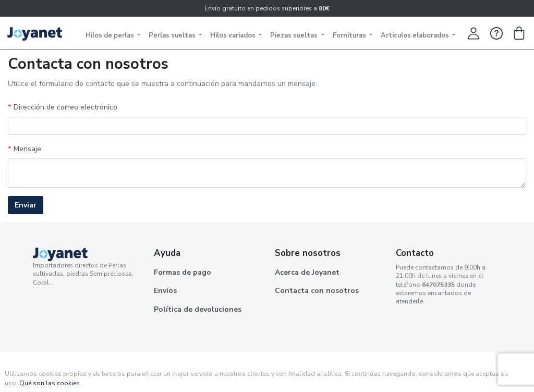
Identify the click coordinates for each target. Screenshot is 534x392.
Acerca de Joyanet (307, 272)
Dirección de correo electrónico (65, 107)
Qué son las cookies (50, 383)
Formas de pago (183, 272)
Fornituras (350, 35)
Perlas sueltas (173, 35)
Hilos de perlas (111, 35)
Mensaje (27, 149)
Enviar (26, 205)
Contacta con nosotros (317, 291)
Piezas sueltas (295, 35)
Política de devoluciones (198, 309)
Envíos (165, 291)
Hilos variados (234, 35)
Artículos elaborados (416, 35)
